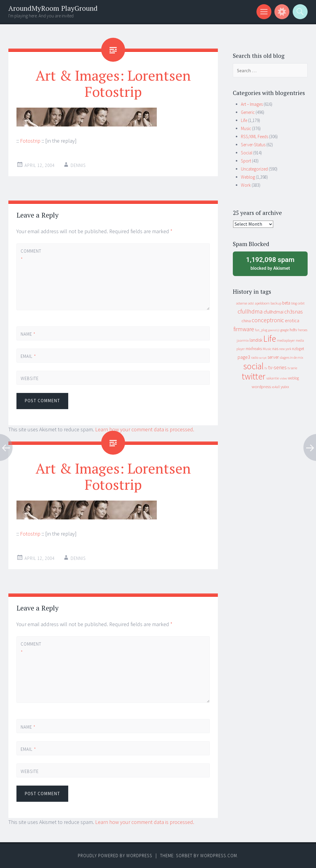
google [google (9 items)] (285, 330)
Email (28, 356)
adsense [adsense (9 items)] (242, 303)
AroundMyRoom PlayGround (53, 8)
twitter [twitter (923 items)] (254, 376)
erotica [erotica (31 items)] (292, 320)
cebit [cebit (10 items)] (301, 303)
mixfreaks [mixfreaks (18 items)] (254, 349)
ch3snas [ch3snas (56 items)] (294, 312)
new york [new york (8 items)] (285, 349)
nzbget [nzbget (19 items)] (298, 349)
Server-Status (253, 145)
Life (244, 120)
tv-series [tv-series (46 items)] (277, 367)
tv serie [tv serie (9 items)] (292, 368)
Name (28, 334)
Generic (248, 112)
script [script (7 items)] (263, 358)
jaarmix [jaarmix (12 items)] (243, 340)
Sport (246, 161)
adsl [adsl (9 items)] (251, 303)
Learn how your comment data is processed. (145, 429)
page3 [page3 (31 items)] (244, 357)
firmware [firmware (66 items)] (244, 329)
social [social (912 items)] (253, 366)
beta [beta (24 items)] (286, 303)
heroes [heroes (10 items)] (303, 330)
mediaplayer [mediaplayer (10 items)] (286, 340)
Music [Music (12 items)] (267, 349)
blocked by (270, 263)
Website (30, 378)
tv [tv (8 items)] (266, 368)
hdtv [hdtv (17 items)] (293, 330)
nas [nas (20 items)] (275, 349)
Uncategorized (254, 169)
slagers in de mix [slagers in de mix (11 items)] (291, 357)
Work (246, 185)
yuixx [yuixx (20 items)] (285, 387)
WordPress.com (219, 856)
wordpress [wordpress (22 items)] (261, 386)
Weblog (248, 177)
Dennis (78, 165)
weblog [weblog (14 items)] (293, 378)
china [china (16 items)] (246, 321)
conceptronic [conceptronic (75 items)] (268, 320)
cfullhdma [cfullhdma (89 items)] (250, 311)
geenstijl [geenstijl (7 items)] (274, 330)
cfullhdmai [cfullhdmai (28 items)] (274, 312)
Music (246, 128)
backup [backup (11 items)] (276, 303)
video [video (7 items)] (283, 378)
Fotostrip (30, 141)
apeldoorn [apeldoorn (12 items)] (262, 303)
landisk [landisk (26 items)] (256, 340)
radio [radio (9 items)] (255, 358)
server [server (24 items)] (273, 357)
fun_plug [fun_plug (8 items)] (261, 330)
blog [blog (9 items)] (294, 303)
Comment (31, 255)
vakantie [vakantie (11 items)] (273, 378)
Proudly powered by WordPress (115, 856)
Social (247, 153)
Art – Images (252, 104)
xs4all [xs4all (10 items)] (276, 387)
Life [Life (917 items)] (270, 339)
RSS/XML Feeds (255, 137)
